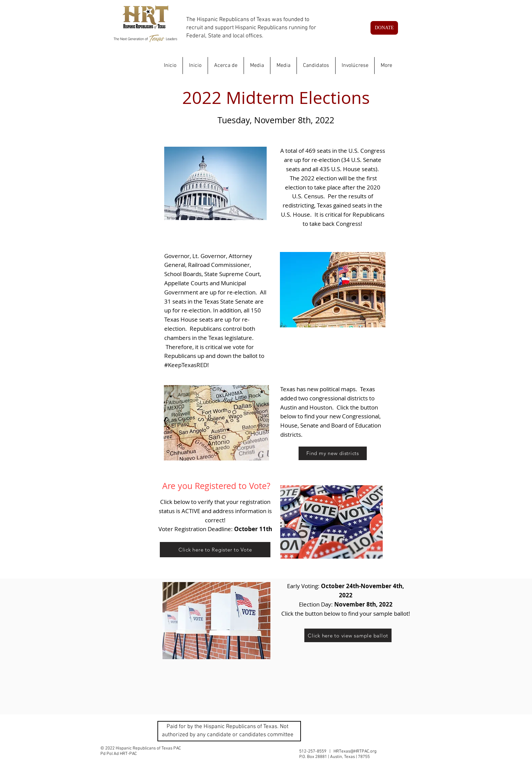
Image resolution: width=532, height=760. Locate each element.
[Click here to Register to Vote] (215, 550)
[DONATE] (384, 28)
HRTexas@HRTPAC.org (355, 752)
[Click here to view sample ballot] (348, 635)
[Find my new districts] (333, 453)
